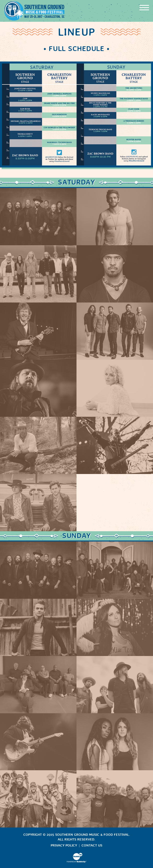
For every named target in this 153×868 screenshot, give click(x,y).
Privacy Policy (64, 845)
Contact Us (92, 845)
